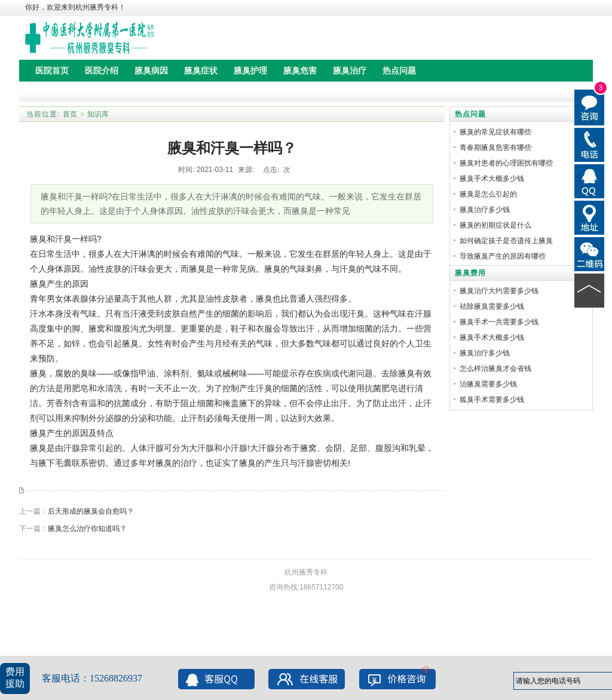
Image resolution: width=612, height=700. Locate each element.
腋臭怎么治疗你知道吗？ (87, 529)
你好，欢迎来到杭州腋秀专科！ (75, 7)
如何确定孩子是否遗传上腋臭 (506, 241)
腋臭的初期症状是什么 (495, 225)
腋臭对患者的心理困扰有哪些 (506, 163)
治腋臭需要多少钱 (488, 384)
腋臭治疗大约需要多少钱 (499, 291)
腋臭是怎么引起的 (488, 194)
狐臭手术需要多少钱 (492, 400)
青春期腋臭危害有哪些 (495, 148)
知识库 (98, 114)
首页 (70, 114)
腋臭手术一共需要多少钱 (499, 322)
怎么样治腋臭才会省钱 (495, 369)
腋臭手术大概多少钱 (492, 179)
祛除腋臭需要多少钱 (492, 306)
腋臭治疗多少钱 (485, 210)
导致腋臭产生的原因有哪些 (503, 256)
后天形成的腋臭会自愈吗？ (91, 511)
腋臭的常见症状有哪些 (495, 132)
